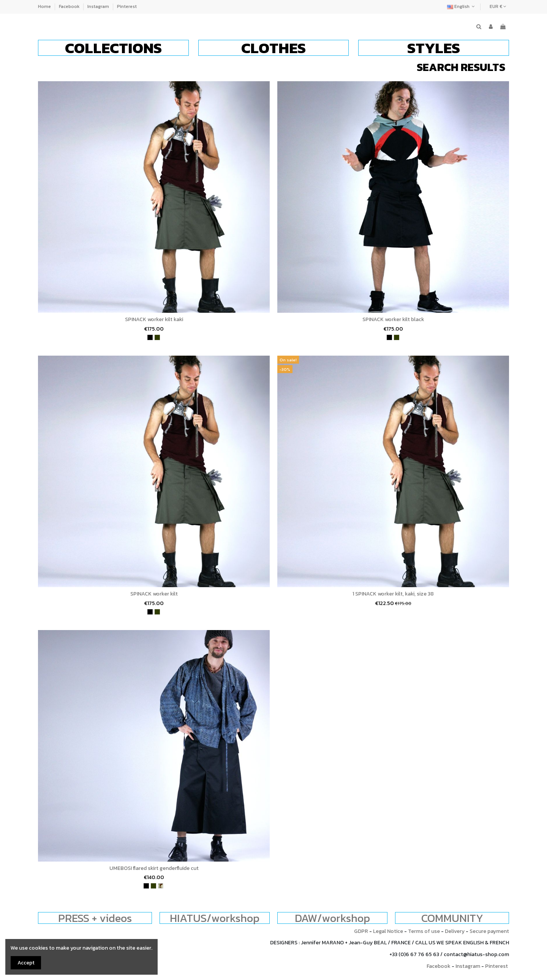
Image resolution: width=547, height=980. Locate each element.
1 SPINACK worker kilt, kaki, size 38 (393, 594)
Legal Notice (388, 931)
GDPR (361, 931)
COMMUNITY (452, 918)
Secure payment (489, 931)
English (462, 6)
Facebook (70, 6)
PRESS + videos (95, 918)
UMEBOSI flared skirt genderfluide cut (154, 868)
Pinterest (127, 6)
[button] (113, 48)
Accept (26, 963)
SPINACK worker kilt (154, 594)
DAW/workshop (332, 918)
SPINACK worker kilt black (393, 319)
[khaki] (157, 337)
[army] (161, 886)
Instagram (99, 6)
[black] (150, 337)
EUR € (498, 6)
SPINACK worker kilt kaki (154, 319)
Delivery (455, 931)
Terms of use (424, 931)
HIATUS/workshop (215, 918)
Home (45, 6)
